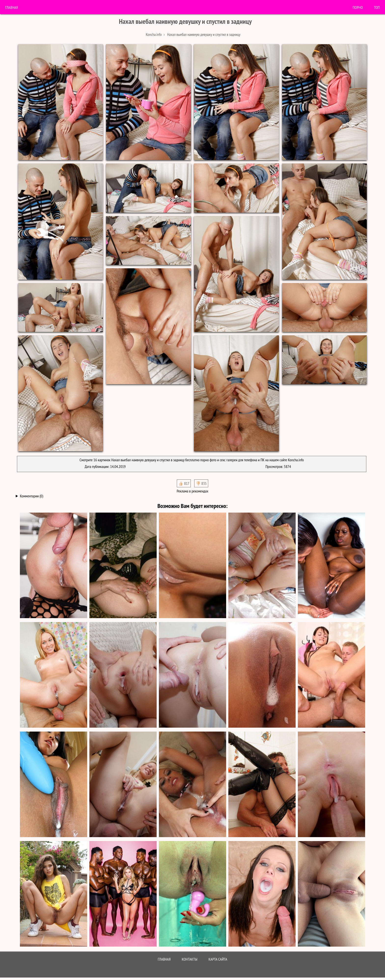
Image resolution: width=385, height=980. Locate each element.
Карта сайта (218, 959)
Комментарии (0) (32, 496)
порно (358, 7)
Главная (12, 7)
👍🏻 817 (184, 483)
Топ (377, 7)
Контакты (190, 959)
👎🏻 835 (201, 483)
